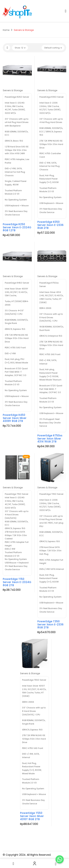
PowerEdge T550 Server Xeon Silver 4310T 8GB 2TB (32, 816)
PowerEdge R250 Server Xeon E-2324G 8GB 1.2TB (17, 227)
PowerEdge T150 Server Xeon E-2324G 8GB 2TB (17, 582)
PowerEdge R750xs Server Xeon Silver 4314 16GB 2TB (50, 439)
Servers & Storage (13, 90)
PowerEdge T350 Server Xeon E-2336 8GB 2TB (50, 624)
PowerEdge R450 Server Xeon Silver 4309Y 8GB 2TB (15, 418)
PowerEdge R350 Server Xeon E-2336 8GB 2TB (50, 225)
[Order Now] (60, 859)
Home (6, 30)
